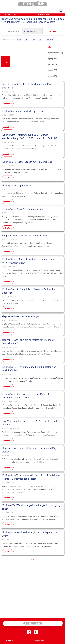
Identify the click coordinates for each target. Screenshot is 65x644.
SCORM (57, 518)
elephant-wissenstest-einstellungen (21, 318)
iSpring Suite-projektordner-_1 (18, 187)
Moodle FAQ (52, 72)
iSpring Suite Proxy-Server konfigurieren (24, 211)
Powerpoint (49, 41)
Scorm (40, 41)
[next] (33, 561)
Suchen (53, 33)
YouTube (30, 380)
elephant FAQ (53, 66)
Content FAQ (52, 77)
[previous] (32, 561)
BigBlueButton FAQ (55, 54)
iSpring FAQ (52, 60)
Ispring (26, 41)
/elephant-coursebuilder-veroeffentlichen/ (24, 237)
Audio (19, 41)
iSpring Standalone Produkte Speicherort (24, 113)
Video (33, 41)
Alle (49, 49)
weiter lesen (8, 105)
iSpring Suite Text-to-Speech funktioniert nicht (27, 163)
